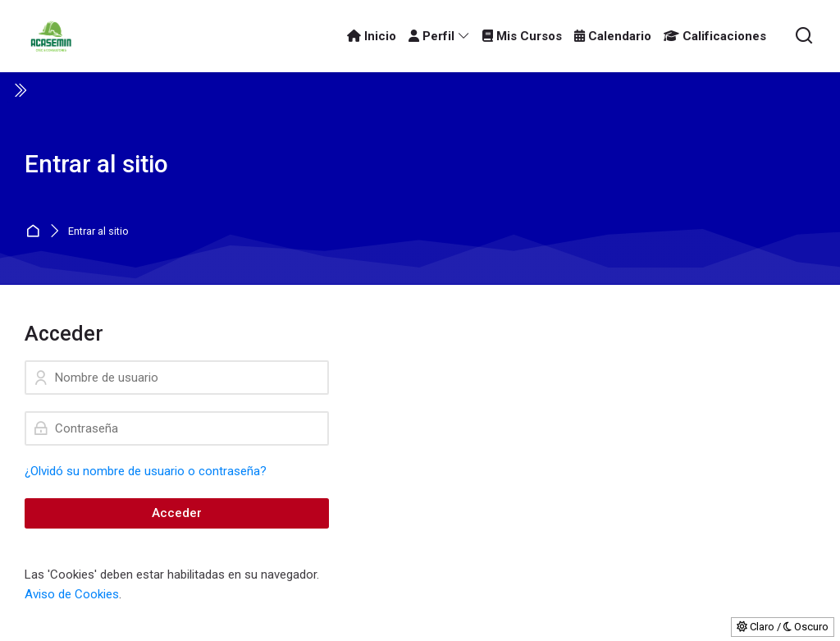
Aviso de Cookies (72, 594)
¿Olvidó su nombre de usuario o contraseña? (146, 471)
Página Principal (35, 232)
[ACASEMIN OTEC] (51, 36)
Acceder (177, 513)
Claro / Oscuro (783, 627)
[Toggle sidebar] (20, 90)
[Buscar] (805, 37)
